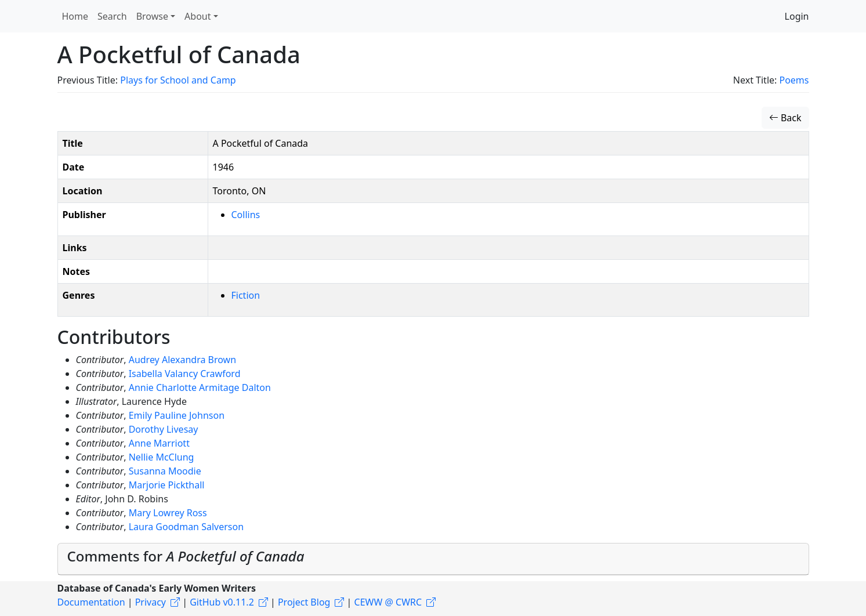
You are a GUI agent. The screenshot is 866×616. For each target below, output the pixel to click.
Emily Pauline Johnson (177, 415)
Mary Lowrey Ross (168, 513)
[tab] (433, 559)
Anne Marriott (159, 443)
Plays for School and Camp (178, 80)
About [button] (198, 16)
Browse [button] (152, 16)
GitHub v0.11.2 (222, 602)
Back (785, 118)
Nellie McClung (162, 457)
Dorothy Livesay (164, 429)
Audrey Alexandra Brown (182, 360)
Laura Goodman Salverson (186, 527)
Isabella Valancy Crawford (185, 374)
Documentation (91, 602)
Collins (246, 215)
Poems (794, 80)
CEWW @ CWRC (388, 602)
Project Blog (304, 602)
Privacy (151, 602)
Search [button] (112, 16)
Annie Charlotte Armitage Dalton (200, 387)
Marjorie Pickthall (167, 485)
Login (797, 16)
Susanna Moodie (165, 471)
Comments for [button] (186, 556)
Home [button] (75, 16)
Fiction (246, 295)
